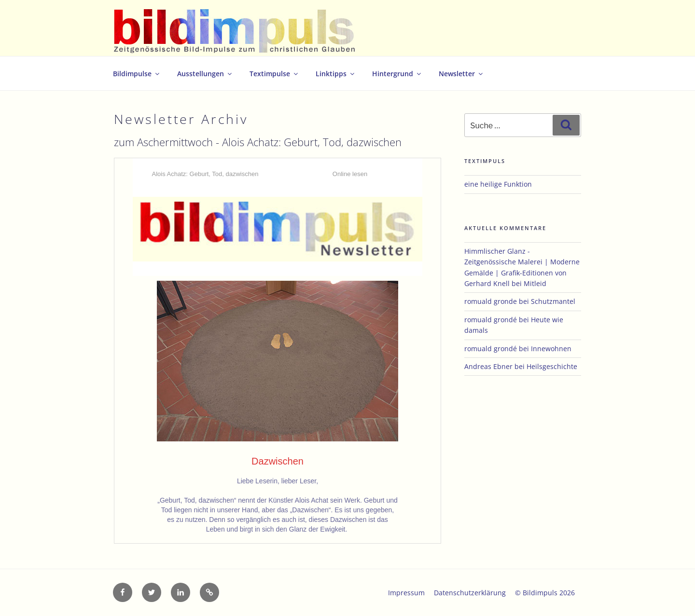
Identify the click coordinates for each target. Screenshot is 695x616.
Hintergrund (397, 74)
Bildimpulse (137, 74)
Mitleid (535, 283)
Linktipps (336, 74)
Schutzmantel (553, 301)
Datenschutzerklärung (470, 593)
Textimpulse (274, 74)
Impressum (406, 593)
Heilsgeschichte (552, 366)
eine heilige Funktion (498, 184)
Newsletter (461, 74)
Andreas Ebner (488, 366)
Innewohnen (551, 349)
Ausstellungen (205, 74)
